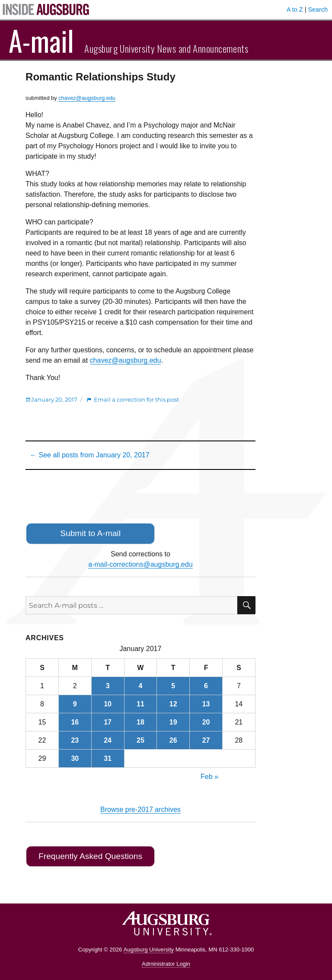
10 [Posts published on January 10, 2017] (108, 704)
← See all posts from (90, 455)
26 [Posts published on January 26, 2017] (173, 740)
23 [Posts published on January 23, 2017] (75, 740)
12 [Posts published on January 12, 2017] (173, 704)
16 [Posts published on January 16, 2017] (75, 722)
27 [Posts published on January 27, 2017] (206, 740)
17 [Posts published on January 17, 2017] (108, 722)
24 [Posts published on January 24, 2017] (108, 740)
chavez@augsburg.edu (87, 98)
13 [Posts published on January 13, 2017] (206, 704)
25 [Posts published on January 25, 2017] (140, 740)
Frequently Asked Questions (90, 856)
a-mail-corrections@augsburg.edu (140, 564)
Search (318, 10)
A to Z (295, 10)
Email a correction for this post (136, 399)
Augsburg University (149, 950)
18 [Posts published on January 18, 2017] (140, 722)
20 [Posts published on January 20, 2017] (206, 722)
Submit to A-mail (90, 533)
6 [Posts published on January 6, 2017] (206, 686)
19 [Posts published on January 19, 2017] (173, 722)
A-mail (41, 40)
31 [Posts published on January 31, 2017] (108, 758)
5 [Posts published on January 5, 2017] (173, 686)
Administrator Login (166, 964)
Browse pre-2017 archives (140, 809)
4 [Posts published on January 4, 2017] (140, 686)
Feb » (209, 777)
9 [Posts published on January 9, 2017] (75, 704)
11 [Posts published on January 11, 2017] (140, 704)
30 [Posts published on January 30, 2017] (75, 758)
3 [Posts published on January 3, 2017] (108, 686)
